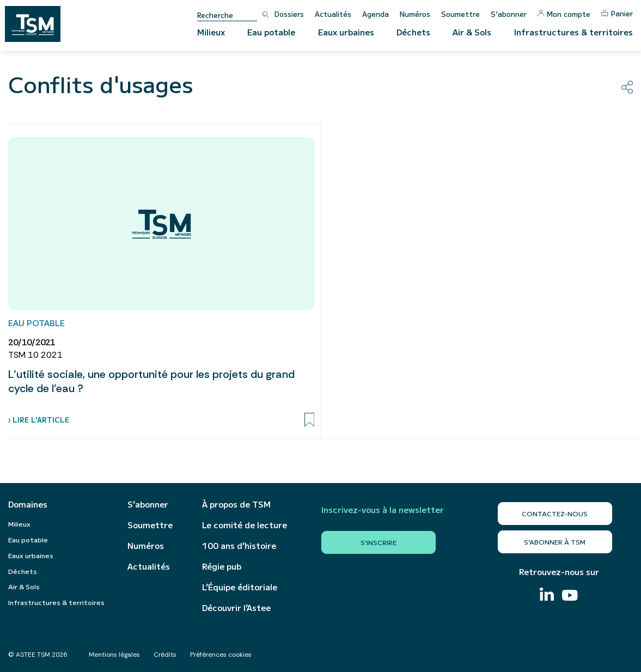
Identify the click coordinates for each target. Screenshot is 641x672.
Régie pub (222, 566)
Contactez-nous (555, 513)
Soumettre (460, 14)
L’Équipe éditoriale (240, 587)
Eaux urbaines (346, 32)
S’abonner (509, 14)
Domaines (28, 504)
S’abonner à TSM (555, 542)
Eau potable (271, 32)
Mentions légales (114, 655)
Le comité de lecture (245, 525)
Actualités (333, 14)
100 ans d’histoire (239, 546)
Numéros (415, 14)
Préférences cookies (221, 655)
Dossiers (289, 14)
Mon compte (564, 14)
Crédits (165, 655)
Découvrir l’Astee (236, 608)
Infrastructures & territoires (573, 32)
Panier (617, 13)
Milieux (211, 32)
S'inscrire (379, 542)
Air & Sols (472, 32)
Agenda (376, 14)
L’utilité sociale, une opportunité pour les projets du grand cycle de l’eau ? (151, 381)
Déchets (413, 32)
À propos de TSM (236, 504)
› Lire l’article (39, 420)
